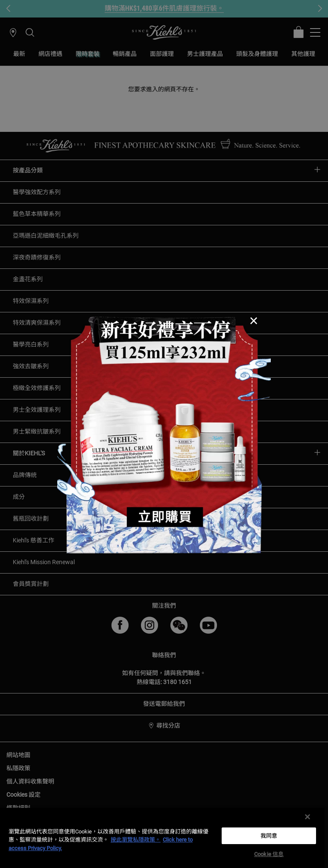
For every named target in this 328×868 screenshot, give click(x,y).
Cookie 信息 (269, 854)
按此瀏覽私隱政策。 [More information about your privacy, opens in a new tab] (136, 840)
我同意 (269, 836)
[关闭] (307, 817)
